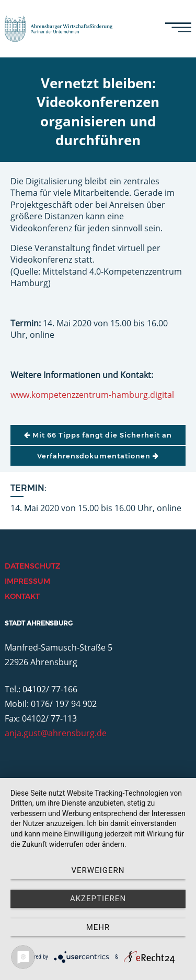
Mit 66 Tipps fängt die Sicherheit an (98, 435)
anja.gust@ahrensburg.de (56, 733)
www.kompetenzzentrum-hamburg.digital (92, 395)
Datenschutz (32, 566)
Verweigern (98, 870)
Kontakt (22, 596)
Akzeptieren (98, 899)
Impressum (27, 581)
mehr (98, 927)
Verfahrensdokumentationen (98, 456)
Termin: (28, 488)
